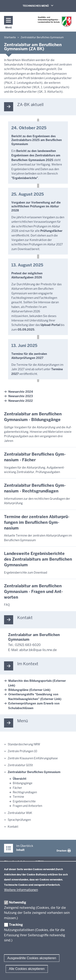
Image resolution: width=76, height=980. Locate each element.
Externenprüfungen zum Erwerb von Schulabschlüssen (34, 706)
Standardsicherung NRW (24, 744)
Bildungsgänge (23, 783)
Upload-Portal (50, 325)
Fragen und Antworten (27, 806)
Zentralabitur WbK (20, 813)
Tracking (16, 925)
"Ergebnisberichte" (25, 178)
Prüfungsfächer (51, 231)
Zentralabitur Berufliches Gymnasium (34, 772)
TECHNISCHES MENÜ (44, 6)
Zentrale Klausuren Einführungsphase (33, 758)
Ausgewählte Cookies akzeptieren (32, 958)
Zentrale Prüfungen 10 (22, 751)
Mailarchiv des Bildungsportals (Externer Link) (37, 683)
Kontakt (13, 827)
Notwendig (18, 902)
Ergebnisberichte (24, 801)
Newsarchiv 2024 (21, 392)
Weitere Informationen (21, 890)
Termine (18, 797)
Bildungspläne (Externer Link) (29, 690)
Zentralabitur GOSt (20, 765)
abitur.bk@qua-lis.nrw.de (38, 650)
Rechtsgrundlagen (25, 792)
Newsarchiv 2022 (21, 401)
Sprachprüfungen (19, 820)
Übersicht (20, 779)
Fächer (17, 788)
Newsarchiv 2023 (21, 396)
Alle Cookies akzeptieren (27, 969)
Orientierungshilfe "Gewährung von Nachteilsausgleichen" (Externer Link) (35, 697)
